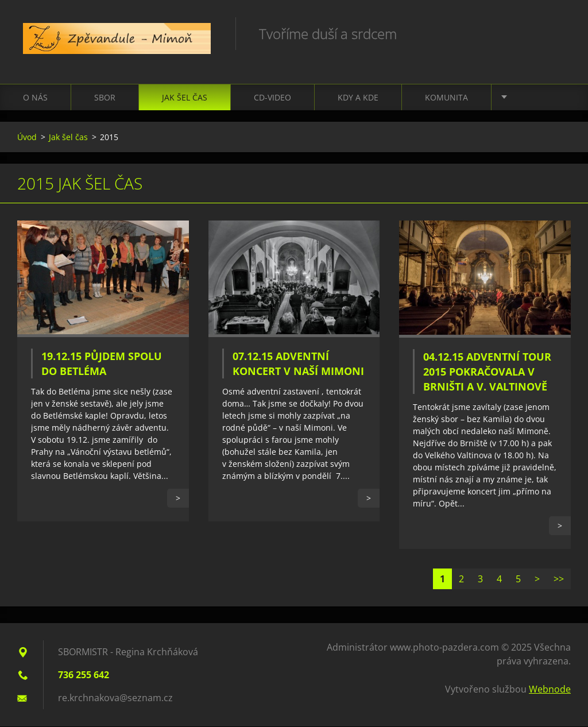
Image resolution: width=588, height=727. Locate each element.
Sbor (105, 98)
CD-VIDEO (272, 98)
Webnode (550, 690)
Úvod (27, 138)
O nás (35, 98)
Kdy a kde (358, 98)
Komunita (446, 98)
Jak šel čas (185, 98)
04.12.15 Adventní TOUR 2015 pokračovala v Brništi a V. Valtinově (487, 373)
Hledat (558, 33)
